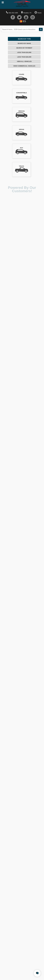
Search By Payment (24, 48)
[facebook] (13, 17)
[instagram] (33, 17)
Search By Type (24, 39)
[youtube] (26, 17)
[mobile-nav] (3, 3)
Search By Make (24, 43)
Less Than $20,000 (24, 57)
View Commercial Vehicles (24, 66)
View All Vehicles (24, 61)
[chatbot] (37, 973)
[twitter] (19, 17)
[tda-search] (41, 29)
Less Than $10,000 (24, 52)
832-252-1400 (13, 13)
